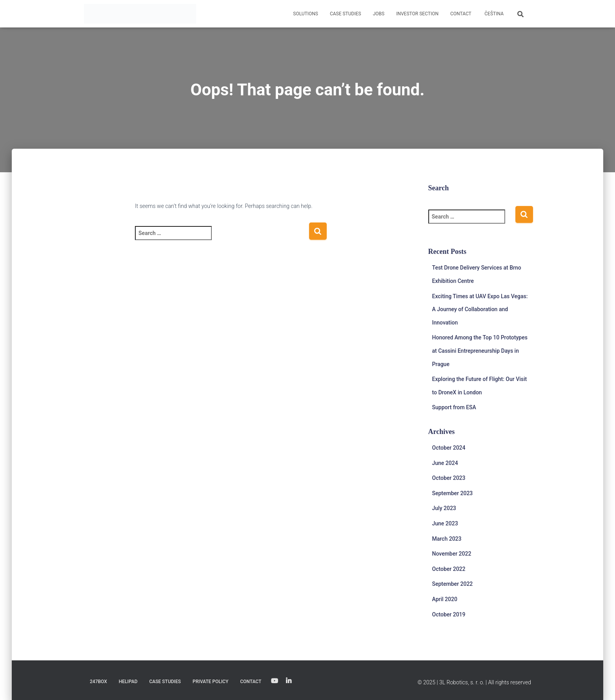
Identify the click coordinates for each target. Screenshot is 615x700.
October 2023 (449, 478)
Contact (461, 14)
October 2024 (449, 448)
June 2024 (445, 463)
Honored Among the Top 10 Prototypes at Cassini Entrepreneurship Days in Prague (480, 351)
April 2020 (445, 599)
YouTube (275, 681)
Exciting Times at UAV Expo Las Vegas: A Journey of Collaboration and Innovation (480, 309)
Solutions (306, 14)
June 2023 (445, 523)
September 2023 (453, 493)
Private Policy (210, 682)
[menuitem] (493, 14)
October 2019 (449, 614)
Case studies (346, 14)
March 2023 (447, 539)
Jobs (379, 14)
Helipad (128, 682)
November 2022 (452, 554)
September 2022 (453, 584)
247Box (98, 682)
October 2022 (449, 569)
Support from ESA (454, 407)
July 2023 (444, 508)
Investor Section (417, 14)
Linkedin (289, 681)
